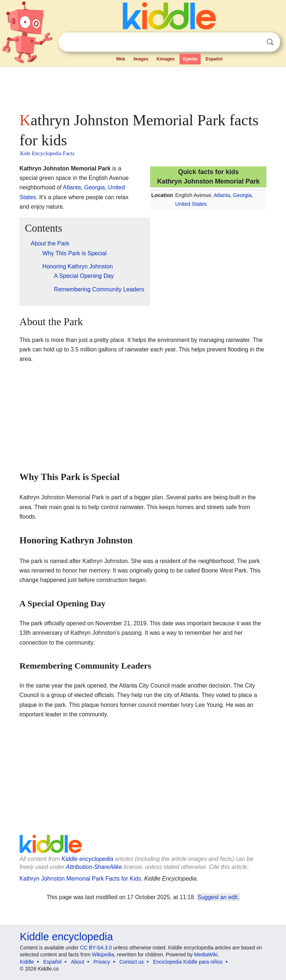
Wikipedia (103, 955)
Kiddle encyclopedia (87, 859)
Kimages (166, 59)
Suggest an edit (218, 897)
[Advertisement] (143, 87)
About (78, 962)
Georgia (242, 195)
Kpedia (190, 59)
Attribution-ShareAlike (94, 867)
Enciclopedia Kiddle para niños (188, 962)
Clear (255, 42)
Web (120, 59)
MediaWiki (206, 955)
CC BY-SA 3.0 (96, 948)
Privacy (102, 962)
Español (214, 59)
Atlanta (222, 195)
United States (191, 204)
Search (270, 42)
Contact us (132, 962)
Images (141, 59)
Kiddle (27, 962)
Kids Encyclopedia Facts (47, 153)
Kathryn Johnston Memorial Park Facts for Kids (80, 879)
